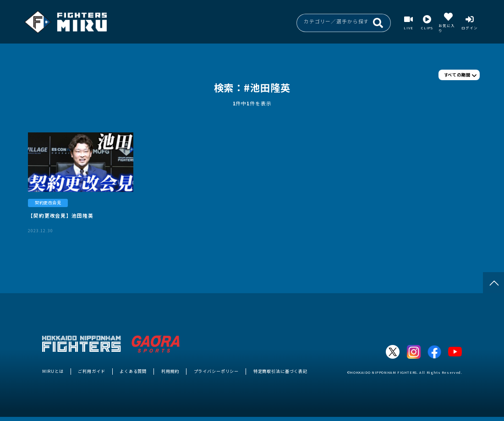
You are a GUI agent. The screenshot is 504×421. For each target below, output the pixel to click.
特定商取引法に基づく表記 (280, 371)
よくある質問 (133, 371)
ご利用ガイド (91, 371)
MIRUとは (53, 371)
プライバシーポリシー (216, 371)
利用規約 (170, 371)
